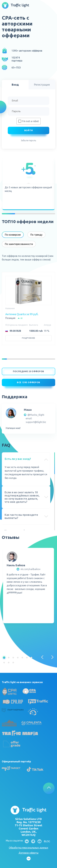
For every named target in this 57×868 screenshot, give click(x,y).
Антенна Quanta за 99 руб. (22, 314)
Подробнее (28, 338)
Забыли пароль (28, 140)
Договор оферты (28, 853)
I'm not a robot (30, 121)
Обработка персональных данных (28, 848)
